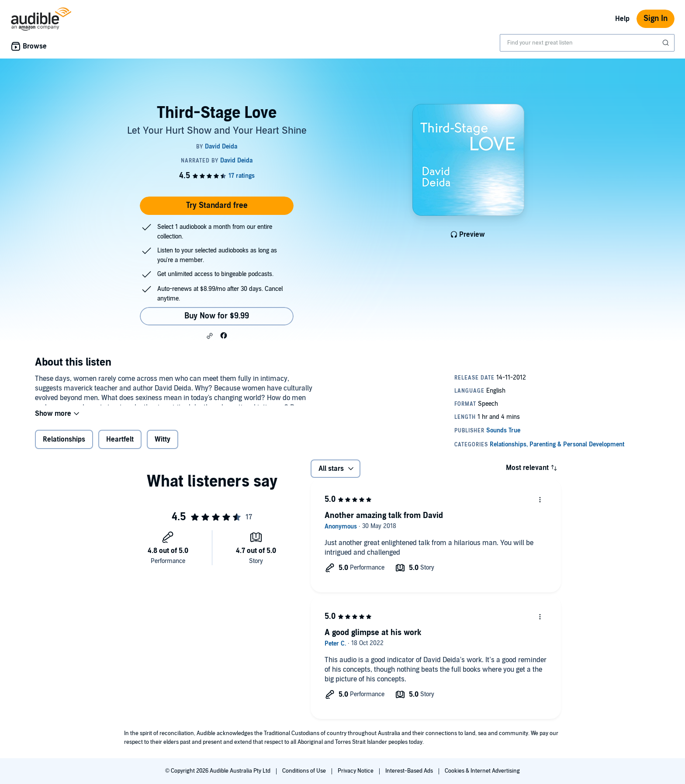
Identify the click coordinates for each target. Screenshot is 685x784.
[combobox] (587, 43)
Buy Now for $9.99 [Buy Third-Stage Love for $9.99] (217, 316)
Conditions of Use (305, 771)
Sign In (656, 19)
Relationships (64, 445)
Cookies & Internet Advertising (482, 771)
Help (622, 19)
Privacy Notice (356, 771)
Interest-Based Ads (410, 771)
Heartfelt (120, 445)
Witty (163, 445)
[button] (210, 336)
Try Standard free (217, 205)
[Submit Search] (667, 43)
